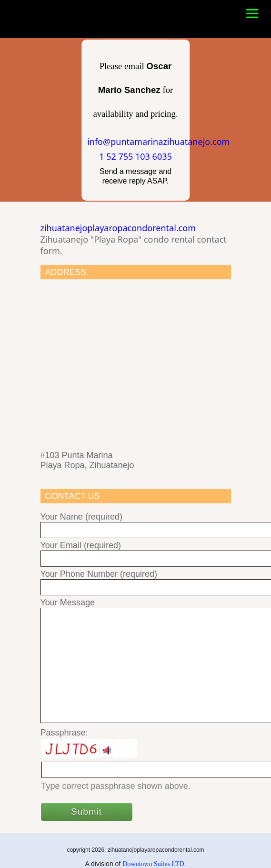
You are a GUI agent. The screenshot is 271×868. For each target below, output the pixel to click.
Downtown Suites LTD (153, 864)
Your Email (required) (136, 552)
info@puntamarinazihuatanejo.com (158, 142)
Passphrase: (64, 733)
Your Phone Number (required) (136, 581)
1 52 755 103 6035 (135, 156)
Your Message (136, 661)
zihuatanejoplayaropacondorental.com (118, 228)
